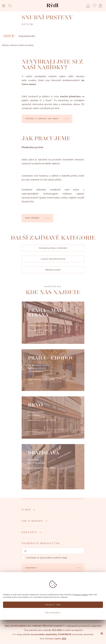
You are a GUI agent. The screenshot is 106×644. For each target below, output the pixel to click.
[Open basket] (101, 6)
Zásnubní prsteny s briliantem (53, 248)
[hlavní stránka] (52, 8)
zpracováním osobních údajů (53, 558)
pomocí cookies (81, 595)
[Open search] (11, 6)
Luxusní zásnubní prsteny (53, 259)
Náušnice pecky (53, 270)
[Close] (102, 633)
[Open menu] (4, 6)
